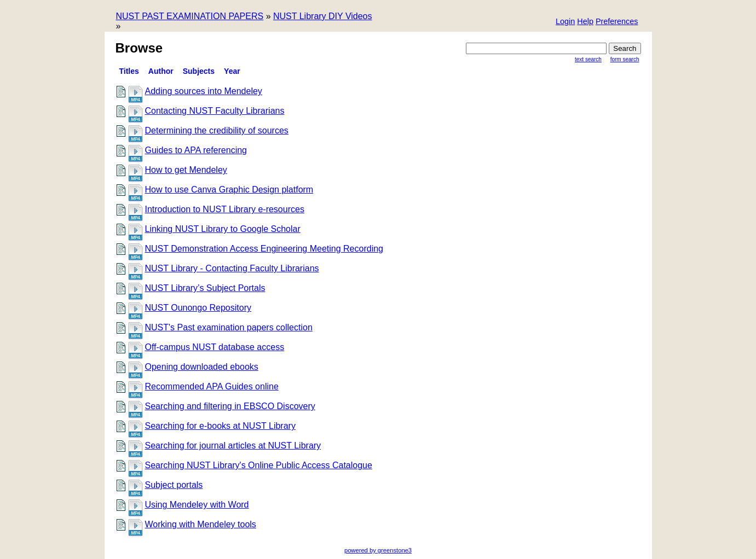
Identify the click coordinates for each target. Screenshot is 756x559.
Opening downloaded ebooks (202, 367)
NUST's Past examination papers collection (229, 327)
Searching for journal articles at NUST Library (233, 446)
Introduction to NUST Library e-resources (225, 209)
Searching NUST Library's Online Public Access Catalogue (259, 465)
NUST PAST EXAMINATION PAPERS (190, 16)
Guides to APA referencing (196, 150)
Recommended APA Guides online (212, 386)
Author (161, 71)
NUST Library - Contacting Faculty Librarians (232, 268)
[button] (617, 22)
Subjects (199, 71)
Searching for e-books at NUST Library (220, 426)
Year (232, 71)
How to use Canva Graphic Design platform (229, 190)
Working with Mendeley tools (201, 524)
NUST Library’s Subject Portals (205, 288)
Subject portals (174, 485)
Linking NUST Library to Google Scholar (223, 229)
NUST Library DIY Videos (323, 16)
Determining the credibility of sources (217, 130)
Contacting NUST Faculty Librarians (215, 111)
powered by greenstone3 (378, 550)
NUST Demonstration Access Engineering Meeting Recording (264, 249)
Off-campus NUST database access (215, 347)
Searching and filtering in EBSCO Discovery (230, 406)
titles (129, 71)
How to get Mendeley (186, 170)
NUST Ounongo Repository (198, 308)
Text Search (588, 59)
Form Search (625, 59)
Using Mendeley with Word (197, 505)
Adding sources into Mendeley (204, 91)
